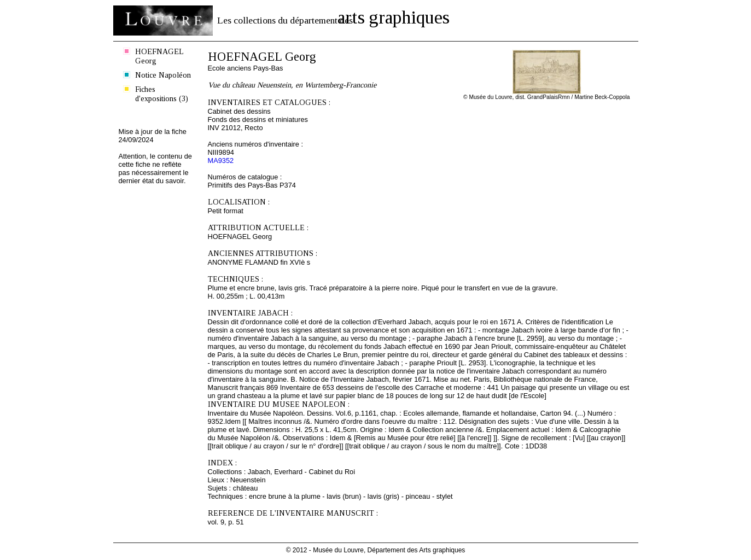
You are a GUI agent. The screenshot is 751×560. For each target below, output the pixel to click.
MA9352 (221, 161)
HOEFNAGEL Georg (159, 56)
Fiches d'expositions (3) (162, 94)
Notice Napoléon (163, 75)
